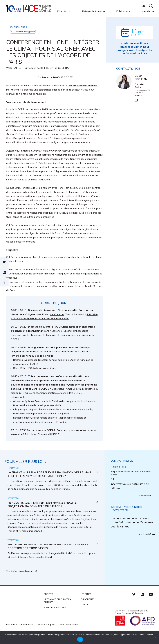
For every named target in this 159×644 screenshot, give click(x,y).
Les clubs (86, 603)
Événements (88, 608)
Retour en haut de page (4, 282)
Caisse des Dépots (120, 630)
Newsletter (148, 11)
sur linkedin (4, 272)
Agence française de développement (142, 630)
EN (143, 6)
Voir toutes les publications (26, 579)
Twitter (134, 603)
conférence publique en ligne (55, 90)
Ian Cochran (57, 314)
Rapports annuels (55, 617)
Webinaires (14, 68)
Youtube (151, 603)
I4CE (29, 8)
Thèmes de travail (92, 11)
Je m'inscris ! (144, 496)
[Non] (155, 637)
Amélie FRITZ (118, 467)
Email (136, 101)
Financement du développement (26, 32)
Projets (48, 603)
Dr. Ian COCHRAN (60, 68)
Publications (123, 11)
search (151, 6)
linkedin (142, 603)
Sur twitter (4, 262)
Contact (86, 614)
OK (80, 640)
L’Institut (62, 11)
